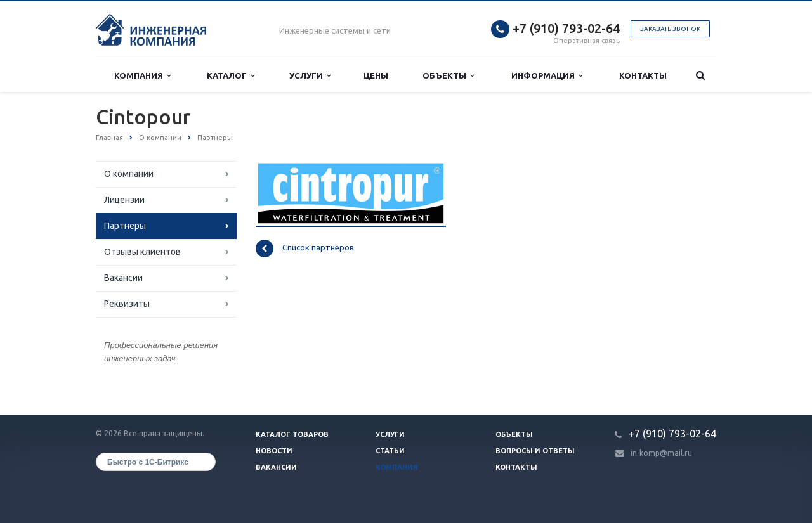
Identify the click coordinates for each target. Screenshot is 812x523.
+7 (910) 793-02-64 (566, 28)
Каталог (231, 76)
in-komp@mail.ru (661, 453)
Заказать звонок (670, 29)
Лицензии (124, 200)
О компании (129, 174)
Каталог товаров (292, 434)
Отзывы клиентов (142, 252)
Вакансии (123, 278)
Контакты (643, 75)
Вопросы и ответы (535, 451)
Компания (142, 76)
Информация (547, 76)
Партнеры (125, 226)
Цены (376, 75)
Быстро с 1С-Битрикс (148, 462)
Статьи (390, 451)
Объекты (448, 76)
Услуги (310, 76)
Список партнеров (305, 249)
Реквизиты (127, 304)
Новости (274, 451)
